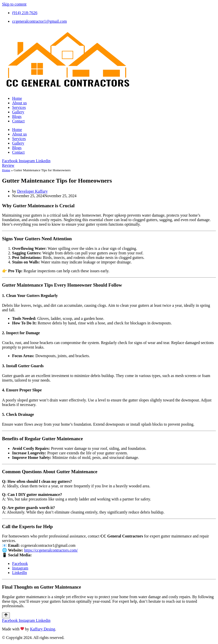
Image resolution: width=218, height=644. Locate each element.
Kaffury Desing (43, 629)
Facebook (20, 564)
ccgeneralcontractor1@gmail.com (48, 545)
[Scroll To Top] (6, 615)
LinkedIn (20, 573)
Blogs (17, 116)
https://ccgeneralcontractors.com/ (51, 550)
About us (19, 103)
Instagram (20, 568)
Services (19, 107)
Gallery (18, 112)
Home (17, 98)
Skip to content (14, 4)
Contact (18, 121)
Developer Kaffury (32, 191)
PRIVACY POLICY (85, 638)
